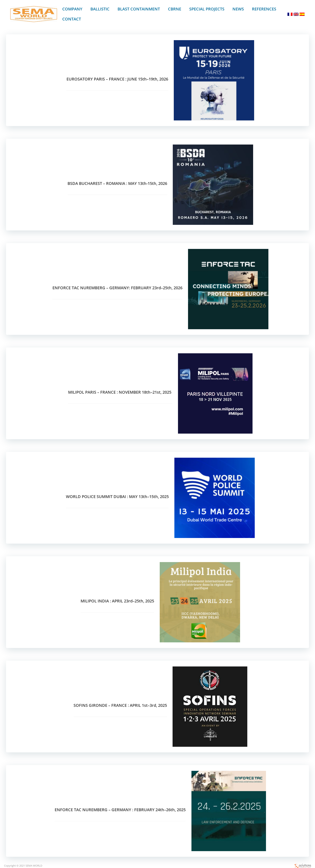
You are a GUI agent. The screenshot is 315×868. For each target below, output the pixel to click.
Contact (71, 19)
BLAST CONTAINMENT (139, 9)
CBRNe (174, 9)
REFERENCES (264, 9)
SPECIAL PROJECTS (207, 9)
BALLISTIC (100, 9)
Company (72, 9)
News (238, 9)
